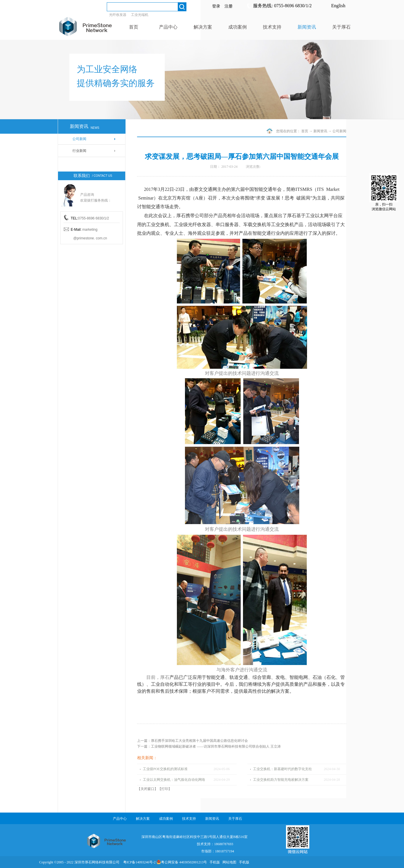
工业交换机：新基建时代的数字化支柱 (283, 769)
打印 (165, 789)
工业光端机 (140, 15)
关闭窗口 (147, 789)
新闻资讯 (320, 131)
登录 (216, 6)
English (338, 6)
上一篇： (192, 741)
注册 (229, 6)
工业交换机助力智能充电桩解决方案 (281, 780)
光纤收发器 (118, 15)
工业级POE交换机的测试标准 (165, 769)
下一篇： (209, 746)
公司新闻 (339, 131)
